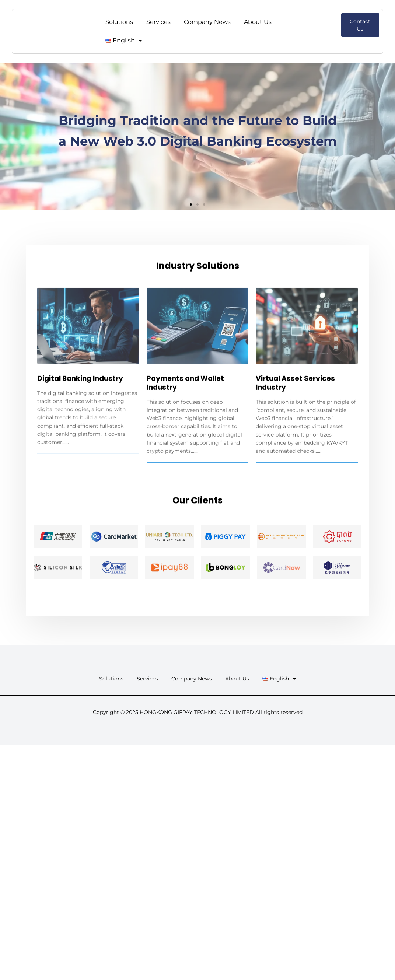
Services (158, 22)
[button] (191, 204)
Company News (207, 22)
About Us (258, 22)
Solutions (119, 22)
